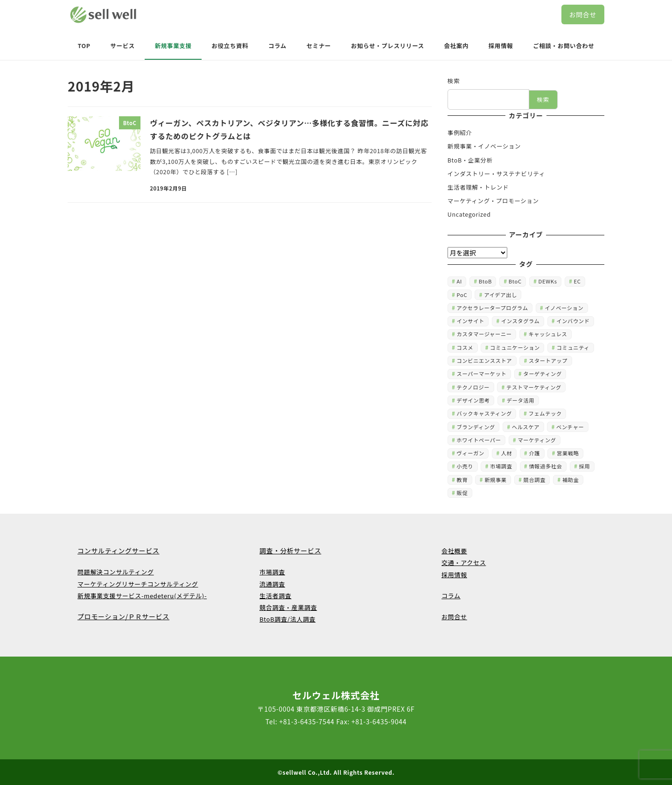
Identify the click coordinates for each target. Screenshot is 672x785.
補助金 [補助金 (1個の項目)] (571, 480)
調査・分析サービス (290, 551)
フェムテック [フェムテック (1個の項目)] (545, 413)
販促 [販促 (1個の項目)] (462, 493)
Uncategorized (469, 214)
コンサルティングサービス (119, 551)
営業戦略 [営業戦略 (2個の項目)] (568, 453)
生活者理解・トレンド (478, 187)
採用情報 (454, 575)
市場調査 (272, 572)
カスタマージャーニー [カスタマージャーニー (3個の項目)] (484, 334)
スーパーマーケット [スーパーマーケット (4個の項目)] (482, 374)
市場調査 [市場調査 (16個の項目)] (501, 466)
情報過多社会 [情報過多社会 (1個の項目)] (545, 466)
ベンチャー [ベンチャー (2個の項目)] (570, 427)
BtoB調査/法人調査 (287, 619)
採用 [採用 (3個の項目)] (585, 466)
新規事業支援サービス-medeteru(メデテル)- (142, 596)
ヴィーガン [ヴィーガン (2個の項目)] (471, 453)
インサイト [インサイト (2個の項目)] (471, 321)
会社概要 (454, 551)
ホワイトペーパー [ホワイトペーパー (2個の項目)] (479, 440)
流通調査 (272, 584)
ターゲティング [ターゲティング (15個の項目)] (542, 374)
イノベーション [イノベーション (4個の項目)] (564, 308)
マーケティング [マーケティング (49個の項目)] (537, 440)
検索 (454, 81)
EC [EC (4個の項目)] (577, 281)
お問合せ (583, 14)
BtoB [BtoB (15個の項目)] (485, 281)
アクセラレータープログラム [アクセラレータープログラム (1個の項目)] (493, 308)
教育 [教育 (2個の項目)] (462, 480)
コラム (451, 596)
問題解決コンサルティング (116, 572)
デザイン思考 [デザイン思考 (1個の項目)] (473, 400)
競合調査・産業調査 (288, 607)
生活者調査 (276, 596)
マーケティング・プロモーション (493, 201)
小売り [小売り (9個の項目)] (465, 466)
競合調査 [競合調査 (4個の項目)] (535, 480)
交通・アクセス (464, 562)
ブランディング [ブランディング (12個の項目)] (476, 427)
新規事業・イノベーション (484, 146)
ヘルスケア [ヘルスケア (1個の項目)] (526, 427)
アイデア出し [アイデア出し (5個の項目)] (500, 295)
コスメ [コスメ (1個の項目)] (465, 347)
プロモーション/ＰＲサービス (123, 616)
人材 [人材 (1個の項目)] (507, 453)
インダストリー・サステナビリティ (496, 174)
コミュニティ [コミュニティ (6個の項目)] (573, 347)
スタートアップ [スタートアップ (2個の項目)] (548, 361)
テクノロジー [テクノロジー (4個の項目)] (473, 387)
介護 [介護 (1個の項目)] (534, 453)
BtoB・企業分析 (470, 160)
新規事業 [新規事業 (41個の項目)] (496, 480)
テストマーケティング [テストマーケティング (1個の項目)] (534, 387)
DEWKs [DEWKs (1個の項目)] (548, 281)
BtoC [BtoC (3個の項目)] (515, 281)
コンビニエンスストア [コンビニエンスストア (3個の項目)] (485, 361)
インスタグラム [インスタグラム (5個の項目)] (521, 321)
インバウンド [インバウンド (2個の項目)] (573, 321)
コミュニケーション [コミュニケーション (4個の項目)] (515, 347)
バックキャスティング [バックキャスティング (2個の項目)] (484, 413)
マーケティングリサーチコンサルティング (138, 584)
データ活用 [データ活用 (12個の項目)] (521, 400)
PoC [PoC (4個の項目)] (462, 295)
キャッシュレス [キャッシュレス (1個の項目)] (548, 334)
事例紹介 (460, 133)
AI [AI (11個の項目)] (459, 281)
